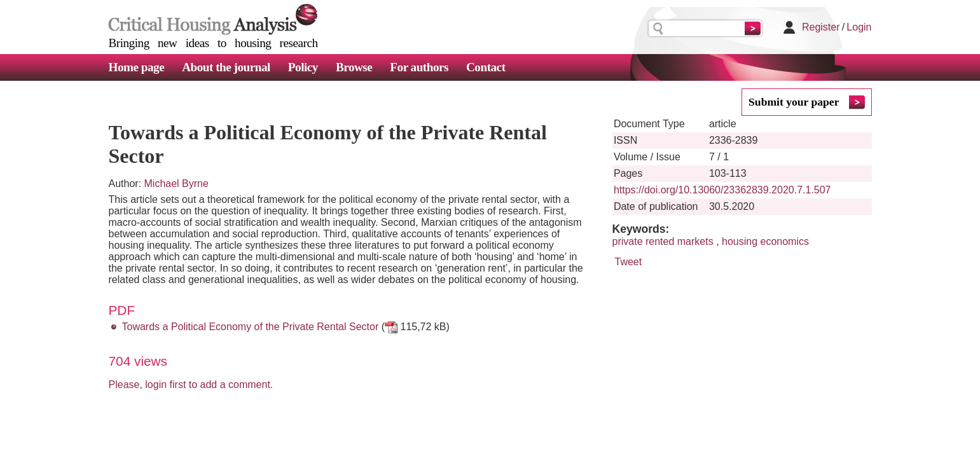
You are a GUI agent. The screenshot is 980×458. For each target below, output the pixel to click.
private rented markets (663, 241)
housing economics (765, 241)
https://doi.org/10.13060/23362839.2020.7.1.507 (722, 190)
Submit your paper (794, 102)
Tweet (629, 262)
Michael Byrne (176, 184)
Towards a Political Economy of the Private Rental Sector (251, 327)
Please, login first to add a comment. (191, 385)
